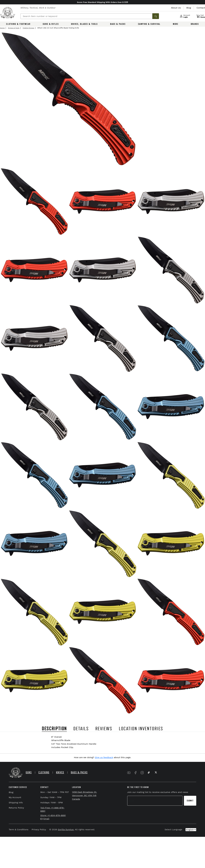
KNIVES (60, 772)
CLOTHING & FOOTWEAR (18, 24)
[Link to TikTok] (149, 773)
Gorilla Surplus (66, 829)
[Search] (86, 16)
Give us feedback (104, 757)
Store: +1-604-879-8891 (53, 815)
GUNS (29, 772)
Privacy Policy (39, 829)
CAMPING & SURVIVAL (149, 24)
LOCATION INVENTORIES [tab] (141, 729)
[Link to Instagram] (142, 773)
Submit (190, 801)
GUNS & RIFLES (51, 24)
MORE (176, 24)
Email (45, 819)
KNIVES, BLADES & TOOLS (84, 24)
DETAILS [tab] (81, 729)
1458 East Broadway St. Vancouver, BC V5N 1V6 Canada (84, 795)
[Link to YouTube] (129, 773)
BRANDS (195, 24)
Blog (11, 792)
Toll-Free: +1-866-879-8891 (52, 809)
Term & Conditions (19, 829)
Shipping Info (16, 803)
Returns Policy (16, 808)
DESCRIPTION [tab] (54, 729)
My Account (15, 797)
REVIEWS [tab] (104, 729)
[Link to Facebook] (135, 773)
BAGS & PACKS (118, 24)
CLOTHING (44, 772)
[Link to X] (156, 773)
